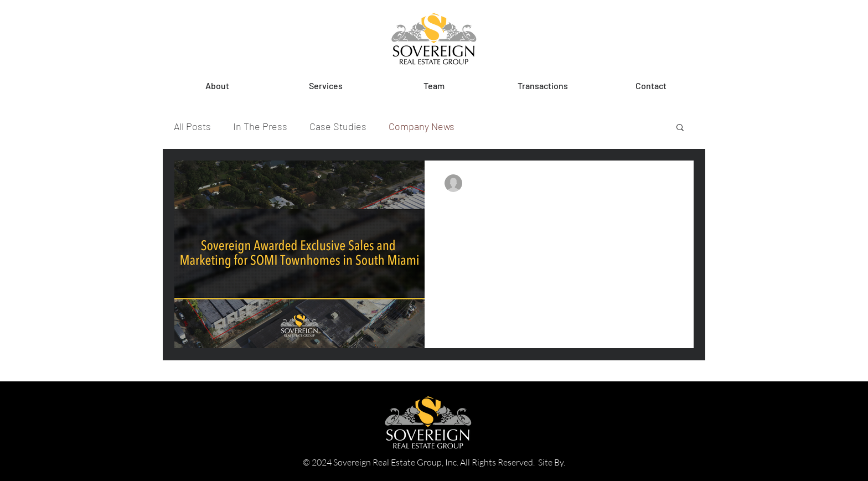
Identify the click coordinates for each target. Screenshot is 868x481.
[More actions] (672, 183)
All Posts (192, 126)
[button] (325, 86)
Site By (551, 462)
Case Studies (338, 126)
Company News (422, 126)
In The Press (260, 126)
